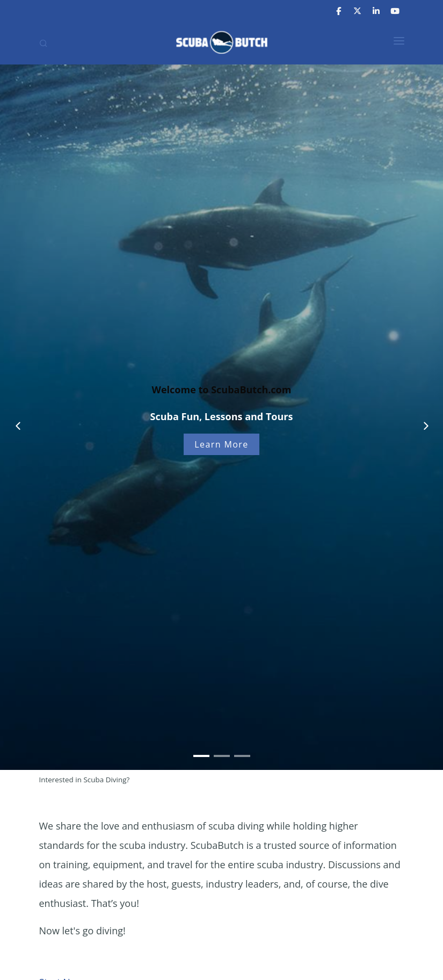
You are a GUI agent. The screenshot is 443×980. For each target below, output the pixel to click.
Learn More (221, 444)
